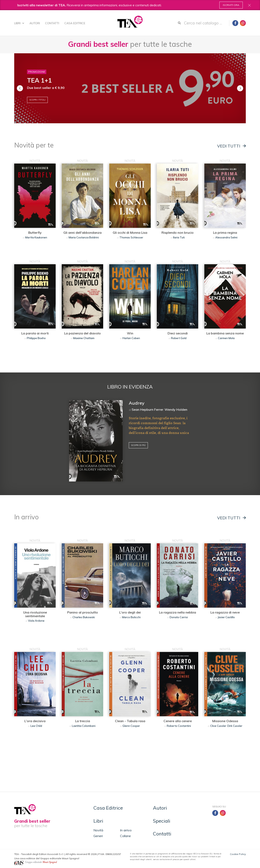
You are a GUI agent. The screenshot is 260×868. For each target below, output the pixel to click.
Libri (19, 23)
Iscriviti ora (231, 5)
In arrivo (126, 830)
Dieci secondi (178, 333)
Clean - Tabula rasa (130, 721)
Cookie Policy (238, 854)
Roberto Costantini (179, 726)
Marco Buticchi (131, 617)
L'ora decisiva (35, 721)
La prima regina (225, 233)
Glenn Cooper (131, 726)
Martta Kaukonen (36, 237)
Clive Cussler (218, 726)
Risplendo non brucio (178, 233)
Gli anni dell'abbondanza (82, 233)
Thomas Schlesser (131, 237)
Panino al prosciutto (83, 612)
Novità (98, 830)
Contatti (52, 23)
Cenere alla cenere (178, 721)
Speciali (162, 821)
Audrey (137, 403)
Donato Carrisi (179, 617)
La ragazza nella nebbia (178, 612)
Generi (98, 836)
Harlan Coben (131, 338)
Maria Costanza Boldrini (84, 237)
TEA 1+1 (39, 80)
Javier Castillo (226, 617)
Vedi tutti (231, 146)
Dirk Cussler (235, 726)
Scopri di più (138, 445)
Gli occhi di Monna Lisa (130, 233)
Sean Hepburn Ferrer (147, 409)
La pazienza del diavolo (82, 333)
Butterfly (35, 233)
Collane (125, 836)
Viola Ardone (36, 621)
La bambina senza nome (225, 333)
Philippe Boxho (36, 338)
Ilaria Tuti (179, 237)
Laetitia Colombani (84, 726)
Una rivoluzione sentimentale (35, 614)
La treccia (83, 721)
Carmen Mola (226, 338)
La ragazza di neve (225, 612)
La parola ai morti (35, 333)
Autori (35, 23)
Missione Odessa (225, 721)
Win (130, 333)
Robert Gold (179, 338)
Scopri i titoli (37, 100)
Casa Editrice (75, 23)
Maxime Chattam (84, 338)
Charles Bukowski (84, 617)
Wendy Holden (176, 409)
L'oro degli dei (130, 612)
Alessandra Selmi (226, 237)
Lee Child (36, 726)
